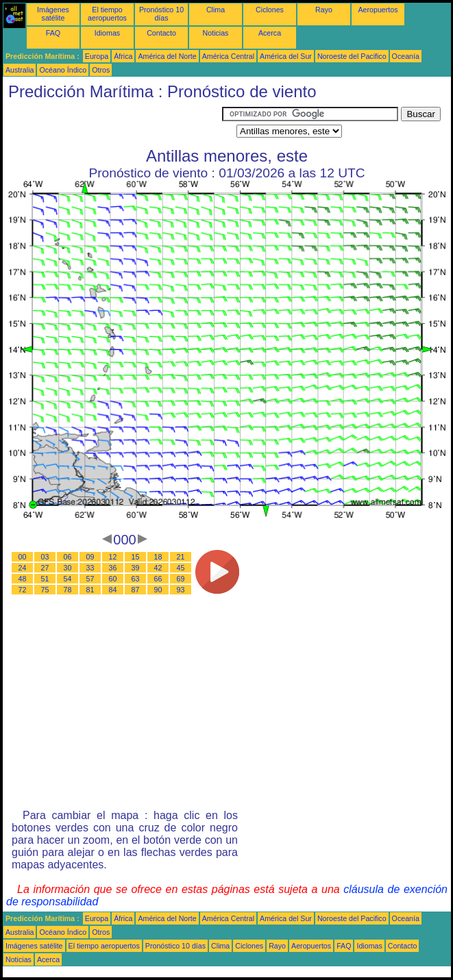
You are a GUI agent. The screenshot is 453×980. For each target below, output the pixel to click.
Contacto (161, 33)
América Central (228, 56)
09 (90, 557)
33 (90, 568)
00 (23, 557)
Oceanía (406, 56)
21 (181, 557)
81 (90, 590)
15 (136, 557)
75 (45, 590)
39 (136, 568)
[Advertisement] (112, 124)
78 (68, 590)
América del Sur (286, 56)
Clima (216, 10)
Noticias (216, 33)
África (123, 56)
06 (68, 557)
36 (113, 568)
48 (23, 579)
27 (45, 568)
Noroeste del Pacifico (352, 56)
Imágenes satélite (53, 14)
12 (113, 557)
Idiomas (107, 33)
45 (181, 568)
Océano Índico (63, 70)
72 (23, 590)
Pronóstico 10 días (161, 14)
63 (136, 579)
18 (158, 557)
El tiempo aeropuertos (107, 14)
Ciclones (270, 10)
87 (136, 590)
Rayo (324, 10)
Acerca (270, 33)
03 (45, 557)
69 (181, 579)
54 (68, 579)
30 (68, 568)
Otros (101, 70)
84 (113, 590)
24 (23, 568)
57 (90, 579)
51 (45, 579)
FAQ (53, 33)
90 (158, 590)
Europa (97, 56)
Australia (20, 70)
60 (113, 579)
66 (158, 579)
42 (158, 568)
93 (181, 590)
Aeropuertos (378, 10)
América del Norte (167, 56)
